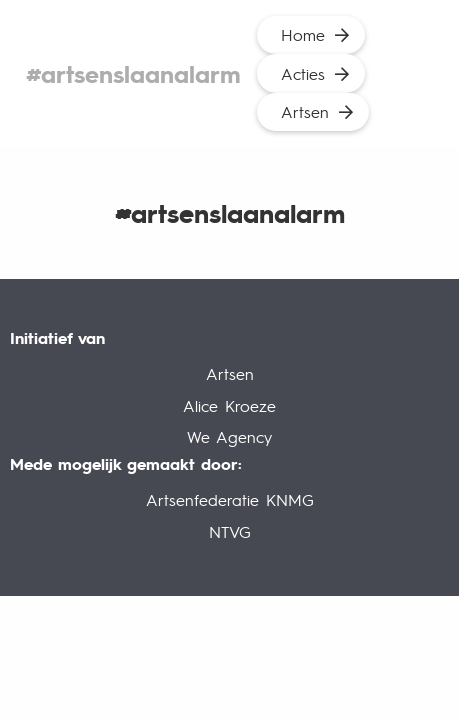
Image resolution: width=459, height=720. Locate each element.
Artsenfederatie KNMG (230, 499)
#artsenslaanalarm (133, 73)
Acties (303, 73)
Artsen (305, 111)
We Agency (229, 436)
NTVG (230, 531)
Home (303, 34)
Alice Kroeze (229, 405)
